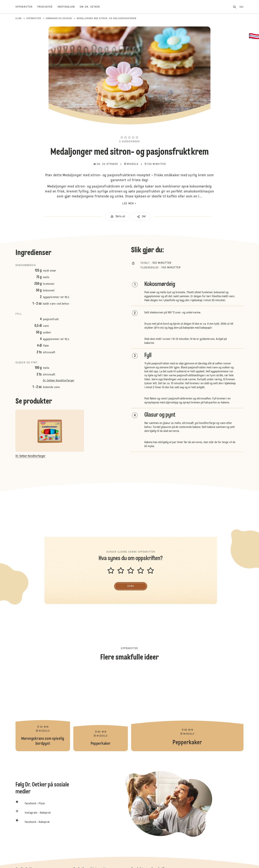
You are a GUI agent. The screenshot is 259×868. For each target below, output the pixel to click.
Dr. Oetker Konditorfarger (59, 381)
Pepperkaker (101, 710)
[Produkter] (47, 7)
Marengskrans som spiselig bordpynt (43, 710)
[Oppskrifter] (27, 7)
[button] (129, 131)
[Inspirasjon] (69, 7)
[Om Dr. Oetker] (92, 7)
